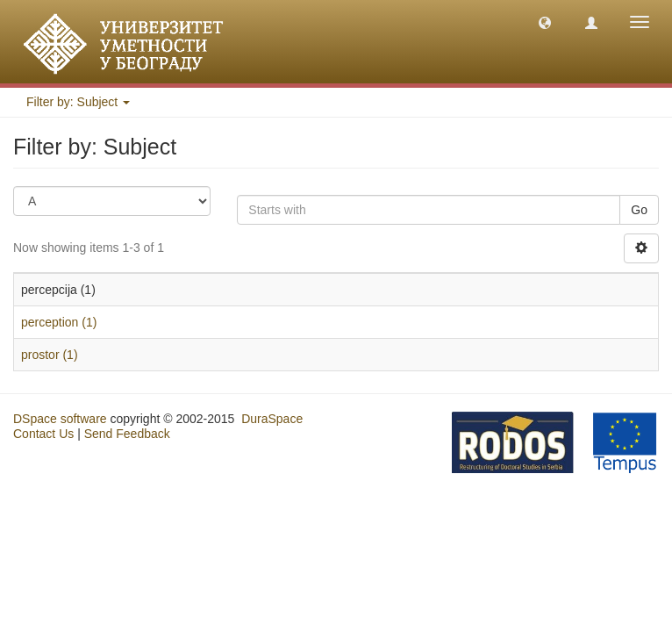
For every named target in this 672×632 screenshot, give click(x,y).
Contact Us (43, 434)
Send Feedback (127, 434)
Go (639, 210)
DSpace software (60, 419)
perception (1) (59, 322)
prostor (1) (50, 355)
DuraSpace (272, 419)
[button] (545, 22)
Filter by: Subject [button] (78, 102)
